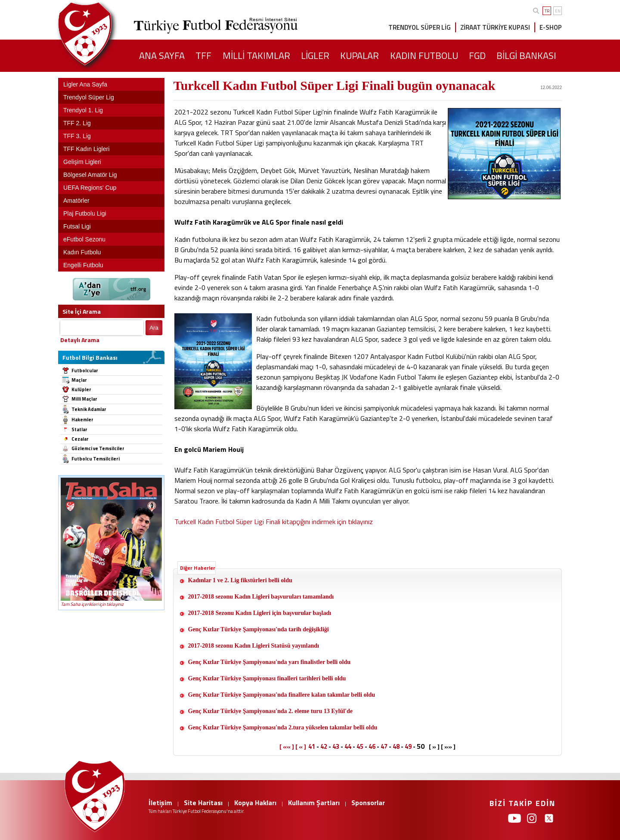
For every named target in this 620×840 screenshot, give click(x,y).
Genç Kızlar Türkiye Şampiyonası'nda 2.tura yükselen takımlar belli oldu (282, 727)
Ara (154, 328)
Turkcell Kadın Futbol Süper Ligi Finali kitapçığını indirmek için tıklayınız (274, 522)
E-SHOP (551, 27)
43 (336, 746)
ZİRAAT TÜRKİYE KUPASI (495, 27)
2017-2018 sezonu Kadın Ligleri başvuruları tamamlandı (261, 597)
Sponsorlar (368, 803)
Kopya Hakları (255, 803)
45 (360, 746)
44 (348, 746)
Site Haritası (203, 803)
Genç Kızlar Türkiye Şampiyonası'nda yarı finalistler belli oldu (269, 662)
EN (558, 11)
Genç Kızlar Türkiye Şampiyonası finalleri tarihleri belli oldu (267, 678)
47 (384, 746)
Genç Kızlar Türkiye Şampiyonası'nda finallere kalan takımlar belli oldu (281, 695)
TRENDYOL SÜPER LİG (420, 27)
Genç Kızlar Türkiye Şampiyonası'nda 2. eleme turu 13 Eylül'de (270, 711)
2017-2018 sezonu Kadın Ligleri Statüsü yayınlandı (253, 646)
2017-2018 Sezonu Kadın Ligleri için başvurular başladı (259, 613)
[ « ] (301, 747)
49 (408, 746)
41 (312, 746)
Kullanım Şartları (314, 803)
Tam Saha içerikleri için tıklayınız (92, 604)
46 (372, 746)
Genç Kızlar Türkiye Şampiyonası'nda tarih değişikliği (258, 629)
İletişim (160, 803)
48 (396, 746)
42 (324, 746)
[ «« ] (287, 747)
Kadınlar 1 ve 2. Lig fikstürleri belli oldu (240, 580)
